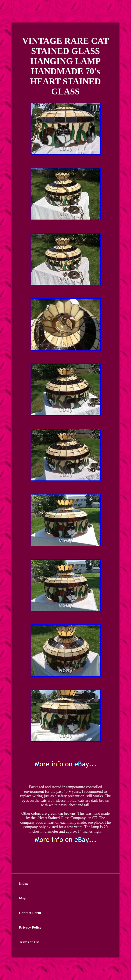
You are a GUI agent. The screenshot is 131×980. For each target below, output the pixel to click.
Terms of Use (29, 942)
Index (24, 883)
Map (23, 898)
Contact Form (30, 913)
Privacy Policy (30, 927)
